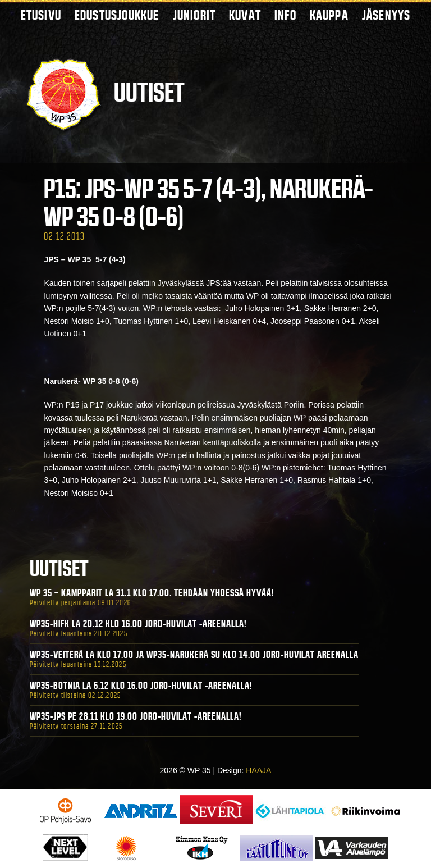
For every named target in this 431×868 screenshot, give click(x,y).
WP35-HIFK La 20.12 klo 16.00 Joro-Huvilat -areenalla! (138, 624)
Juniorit (194, 15)
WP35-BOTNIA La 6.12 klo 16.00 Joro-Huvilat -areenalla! (141, 686)
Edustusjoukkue (117, 15)
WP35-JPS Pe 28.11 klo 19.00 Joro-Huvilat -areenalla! (136, 716)
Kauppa (329, 15)
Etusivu (41, 15)
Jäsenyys (386, 15)
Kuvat (245, 15)
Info (285, 15)
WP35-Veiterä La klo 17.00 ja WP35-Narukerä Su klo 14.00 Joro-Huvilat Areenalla (194, 655)
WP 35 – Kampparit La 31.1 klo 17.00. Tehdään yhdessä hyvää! (152, 593)
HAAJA (258, 770)
